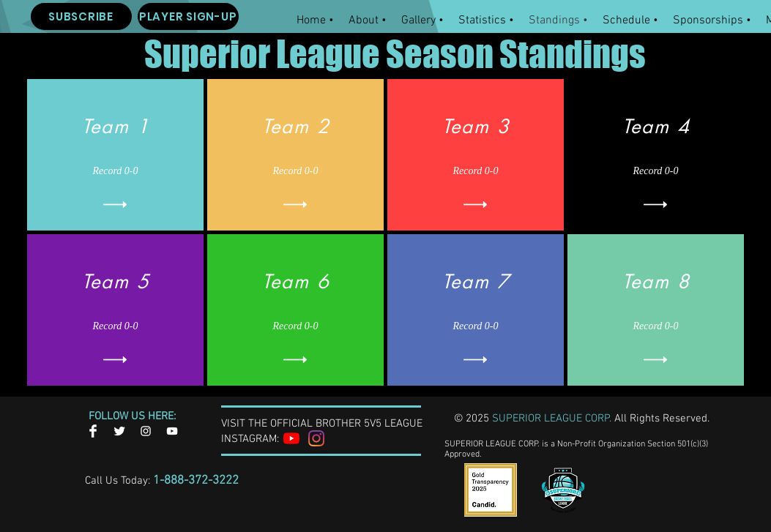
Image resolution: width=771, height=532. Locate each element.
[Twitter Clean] (119, 431)
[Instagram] (316, 438)
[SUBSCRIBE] (81, 16)
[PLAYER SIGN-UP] (188, 16)
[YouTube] (291, 438)
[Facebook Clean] (93, 431)
